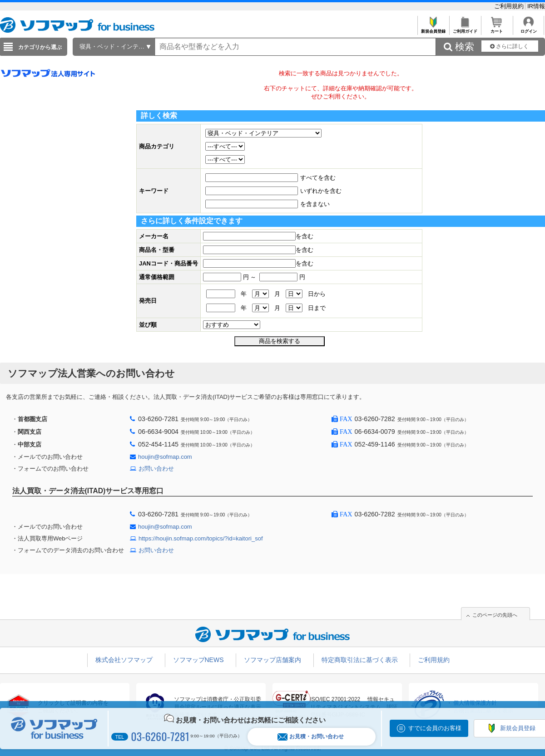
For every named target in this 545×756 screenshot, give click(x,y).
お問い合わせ (156, 469)
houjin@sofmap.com (165, 457)
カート (497, 29)
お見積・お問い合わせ (311, 737)
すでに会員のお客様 (435, 728)
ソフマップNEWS (198, 660)
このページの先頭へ (495, 615)
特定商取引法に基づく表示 (360, 660)
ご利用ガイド (465, 29)
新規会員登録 (433, 29)
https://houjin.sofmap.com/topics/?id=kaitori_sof (201, 538)
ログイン (528, 29)
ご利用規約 (510, 6)
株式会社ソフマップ (124, 660)
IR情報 (536, 6)
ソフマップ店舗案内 (272, 660)
